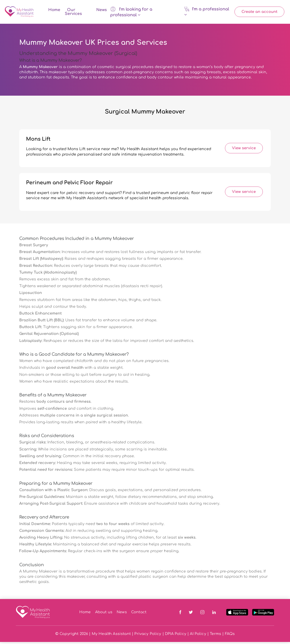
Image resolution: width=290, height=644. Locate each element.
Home (54, 11)
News (101, 11)
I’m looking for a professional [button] (131, 13)
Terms (215, 636)
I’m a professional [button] (207, 13)
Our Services (73, 13)
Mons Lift (38, 141)
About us (104, 614)
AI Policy (198, 636)
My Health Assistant (111, 636)
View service (244, 150)
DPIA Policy (176, 636)
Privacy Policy (148, 636)
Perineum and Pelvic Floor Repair (69, 185)
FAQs (230, 636)
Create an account (259, 13)
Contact (139, 614)
